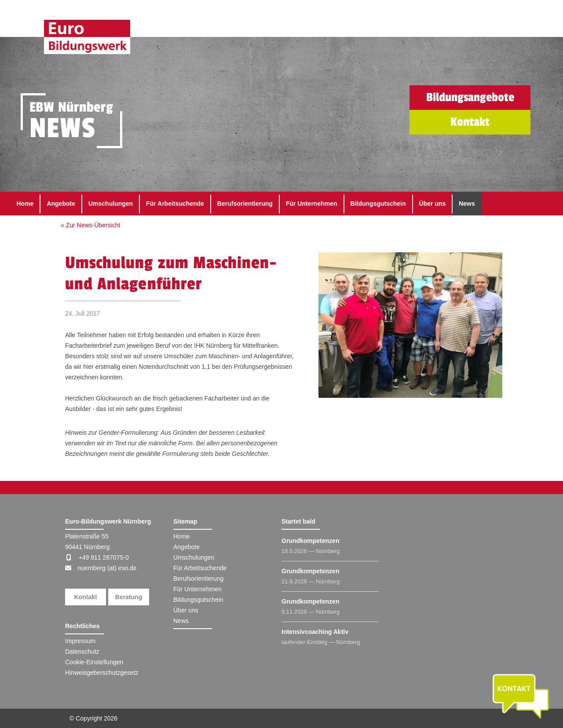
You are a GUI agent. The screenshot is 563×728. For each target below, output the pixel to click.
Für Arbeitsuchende (175, 204)
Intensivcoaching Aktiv (315, 632)
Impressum (80, 641)
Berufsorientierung (245, 204)
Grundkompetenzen (310, 541)
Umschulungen (111, 204)
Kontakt (85, 597)
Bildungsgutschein (378, 204)
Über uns (433, 204)
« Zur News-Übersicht (90, 225)
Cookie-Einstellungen (94, 662)
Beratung (129, 597)
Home (25, 204)
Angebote (61, 204)
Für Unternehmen (312, 204)
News (467, 204)
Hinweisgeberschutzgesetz (102, 673)
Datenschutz (82, 652)
